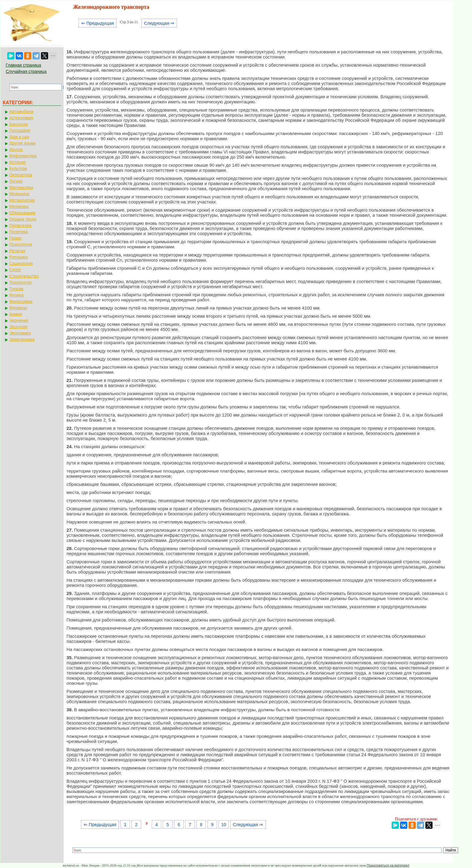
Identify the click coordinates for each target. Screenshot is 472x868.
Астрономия (21, 118)
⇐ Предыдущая (98, 23)
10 (224, 824)
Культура (18, 168)
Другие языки (22, 143)
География (20, 131)
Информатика (23, 156)
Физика (16, 295)
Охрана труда (23, 219)
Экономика (20, 333)
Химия (16, 314)
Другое (16, 149)
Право (16, 238)
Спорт (15, 270)
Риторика (19, 257)
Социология (21, 263)
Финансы (18, 308)
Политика (19, 232)
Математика (21, 187)
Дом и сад (19, 137)
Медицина (19, 194)
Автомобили (21, 112)
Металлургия (22, 200)
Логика (16, 181)
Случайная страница (26, 71)
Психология (21, 244)
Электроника (22, 339)
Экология (18, 327)
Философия (21, 301)
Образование (22, 213)
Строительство (24, 276)
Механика (19, 206)
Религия (17, 251)
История (17, 162)
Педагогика (20, 225)
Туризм (16, 289)
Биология (19, 124)
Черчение (19, 320)
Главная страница (23, 65)
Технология (20, 282)
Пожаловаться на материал (388, 865)
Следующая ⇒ (159, 23)
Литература (21, 175)
